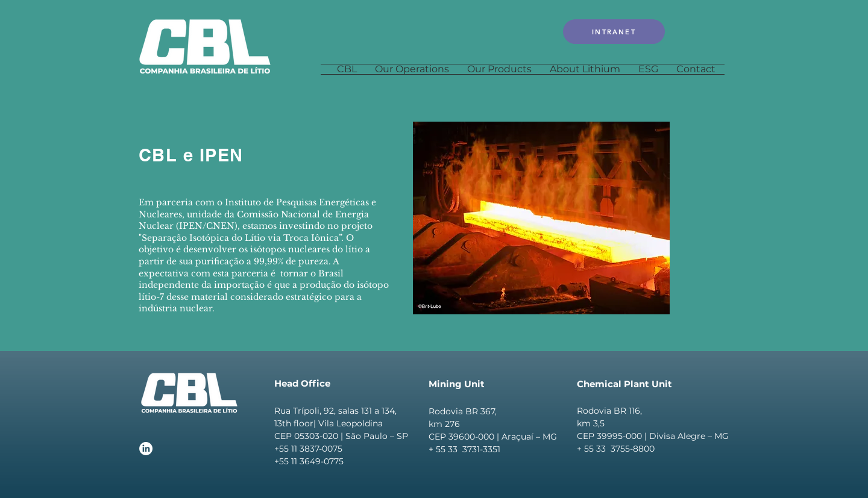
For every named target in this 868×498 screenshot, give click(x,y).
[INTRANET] (614, 32)
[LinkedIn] (146, 449)
